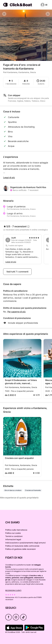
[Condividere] (48, 14)
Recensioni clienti (13, 590)
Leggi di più (9, 178)
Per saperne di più (17, 312)
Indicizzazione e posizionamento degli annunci (25, 543)
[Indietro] (4, 14)
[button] (26, 59)
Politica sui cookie (13, 533)
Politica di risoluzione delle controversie (22, 546)
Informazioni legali (13, 539)
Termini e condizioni (14, 536)
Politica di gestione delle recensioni (20, 549)
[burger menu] (44, 5)
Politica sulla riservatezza (16, 530)
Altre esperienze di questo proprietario (19, 498)
